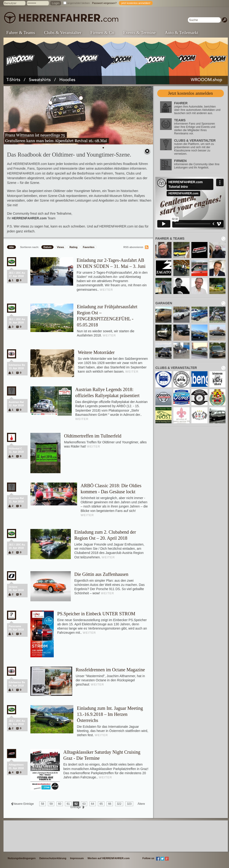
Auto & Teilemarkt (182, 33)
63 (84, 804)
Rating (73, 247)
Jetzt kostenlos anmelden (190, 93)
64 (93, 804)
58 (42, 804)
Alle (11, 247)
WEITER (106, 290)
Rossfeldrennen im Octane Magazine (110, 670)
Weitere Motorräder (96, 352)
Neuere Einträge (24, 804)
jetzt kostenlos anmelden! (136, 3)
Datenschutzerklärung (53, 858)
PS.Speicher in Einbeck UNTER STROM (96, 614)
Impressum (77, 858)
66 (110, 804)
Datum (47, 247)
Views (60, 247)
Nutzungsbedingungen (22, 858)
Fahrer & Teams (21, 33)
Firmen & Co (102, 33)
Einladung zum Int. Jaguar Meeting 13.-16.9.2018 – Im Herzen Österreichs (110, 714)
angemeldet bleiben (79, 3)
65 (101, 804)
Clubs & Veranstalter (63, 33)
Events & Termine (139, 33)
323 (129, 804)
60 (60, 804)
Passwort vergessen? (104, 3)
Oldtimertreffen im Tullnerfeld (93, 436)
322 (119, 804)
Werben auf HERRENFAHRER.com (108, 858)
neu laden (223, 239)
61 (68, 804)
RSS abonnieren (133, 247)
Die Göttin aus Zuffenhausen (101, 574)
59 (51, 804)
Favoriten (89, 247)
